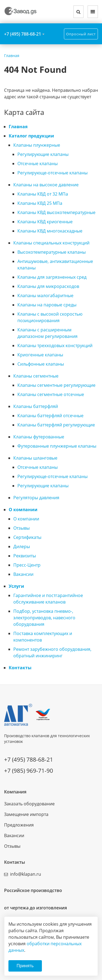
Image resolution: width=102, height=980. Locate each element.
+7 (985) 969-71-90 (29, 771)
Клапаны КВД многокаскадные (50, 231)
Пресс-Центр (27, 565)
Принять (25, 966)
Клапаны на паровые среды (47, 305)
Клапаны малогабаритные (45, 296)
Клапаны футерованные (39, 437)
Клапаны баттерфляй (36, 406)
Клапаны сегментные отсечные (51, 394)
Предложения (19, 825)
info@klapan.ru (26, 874)
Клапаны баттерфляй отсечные (50, 416)
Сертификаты (27, 537)
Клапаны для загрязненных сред (52, 277)
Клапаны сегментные (36, 376)
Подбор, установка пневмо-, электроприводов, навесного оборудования (44, 618)
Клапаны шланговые (35, 458)
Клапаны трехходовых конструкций (55, 345)
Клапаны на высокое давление (46, 185)
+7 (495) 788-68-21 (23, 34)
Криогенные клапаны (40, 355)
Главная (18, 127)
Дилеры (22, 546)
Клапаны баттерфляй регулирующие (56, 425)
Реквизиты (25, 556)
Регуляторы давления (36, 498)
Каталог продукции (31, 136)
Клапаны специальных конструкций (51, 243)
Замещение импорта (26, 814)
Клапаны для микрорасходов (48, 286)
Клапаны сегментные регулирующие (56, 385)
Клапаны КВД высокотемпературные (56, 212)
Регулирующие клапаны (43, 154)
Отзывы (21, 528)
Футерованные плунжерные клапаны (57, 446)
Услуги (16, 586)
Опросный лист (81, 34)
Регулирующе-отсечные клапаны (52, 173)
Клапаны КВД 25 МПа (40, 203)
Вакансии (23, 574)
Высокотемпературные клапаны (52, 252)
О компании (23, 510)
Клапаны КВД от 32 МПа (43, 194)
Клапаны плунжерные (37, 145)
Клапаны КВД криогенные (45, 222)
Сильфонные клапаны (41, 364)
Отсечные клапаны (38, 164)
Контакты (20, 668)
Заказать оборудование (29, 804)
